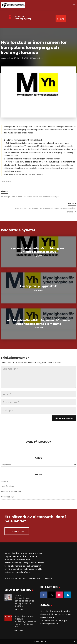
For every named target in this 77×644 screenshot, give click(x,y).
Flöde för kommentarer (11, 491)
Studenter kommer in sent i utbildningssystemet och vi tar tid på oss (25, 621)
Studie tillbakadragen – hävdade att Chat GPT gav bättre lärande (24, 601)
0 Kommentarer (37, 58)
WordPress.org (7, 497)
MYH (26, 58)
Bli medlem (20, 16)
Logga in (5, 481)
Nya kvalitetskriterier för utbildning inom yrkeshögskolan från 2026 (38, 250)
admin (6, 58)
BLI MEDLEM (17, 531)
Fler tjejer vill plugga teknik (38, 286)
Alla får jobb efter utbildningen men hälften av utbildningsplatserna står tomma (38, 322)
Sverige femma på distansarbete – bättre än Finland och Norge (31, 196)
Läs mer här (6, 181)
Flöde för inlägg (8, 486)
